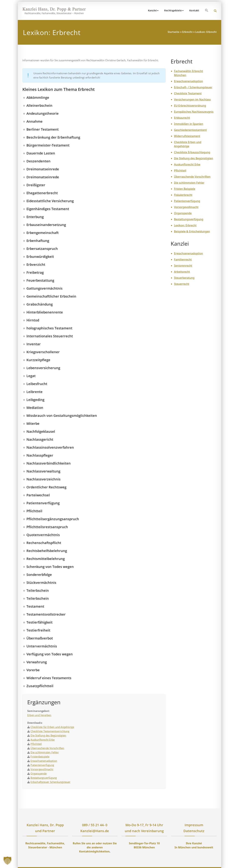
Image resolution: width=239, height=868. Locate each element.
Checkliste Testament (188, 93)
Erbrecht (187, 32)
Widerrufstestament (187, 136)
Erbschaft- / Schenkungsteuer (193, 87)
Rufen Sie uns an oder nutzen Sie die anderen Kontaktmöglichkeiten (95, 847)
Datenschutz (194, 831)
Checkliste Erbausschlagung (192, 152)
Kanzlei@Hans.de (95, 831)
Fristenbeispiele (40, 757)
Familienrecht (183, 260)
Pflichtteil (36, 744)
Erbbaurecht (182, 118)
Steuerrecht (182, 284)
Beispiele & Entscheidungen (192, 231)
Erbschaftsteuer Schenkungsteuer (50, 782)
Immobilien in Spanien (189, 124)
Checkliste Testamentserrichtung (50, 731)
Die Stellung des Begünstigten (48, 735)
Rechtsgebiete (174, 10)
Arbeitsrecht (182, 272)
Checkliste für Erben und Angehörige (52, 727)
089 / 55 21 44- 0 (95, 825)
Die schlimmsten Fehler (45, 752)
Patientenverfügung (42, 765)
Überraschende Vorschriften (47, 748)
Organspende (39, 773)
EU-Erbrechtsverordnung (190, 106)
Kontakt (194, 10)
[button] (207, 10)
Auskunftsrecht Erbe (43, 740)
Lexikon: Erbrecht (185, 225)
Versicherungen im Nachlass (192, 99)
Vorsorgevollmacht (42, 769)
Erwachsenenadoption (44, 761)
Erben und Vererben (39, 715)
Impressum (194, 825)
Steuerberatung (184, 278)
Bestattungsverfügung (44, 778)
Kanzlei (153, 10)
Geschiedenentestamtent (190, 130)
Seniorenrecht (183, 266)
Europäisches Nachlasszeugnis (194, 112)
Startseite (174, 32)
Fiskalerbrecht (183, 195)
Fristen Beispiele (185, 189)
